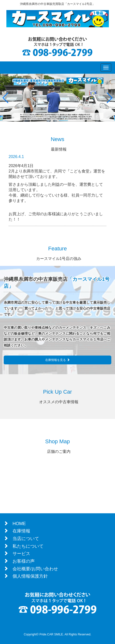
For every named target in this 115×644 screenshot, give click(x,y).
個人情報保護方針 (30, 576)
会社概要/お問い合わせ (35, 569)
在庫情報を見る (57, 360)
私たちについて (28, 546)
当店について (26, 539)
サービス (21, 554)
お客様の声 (24, 561)
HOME (19, 524)
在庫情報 (21, 531)
